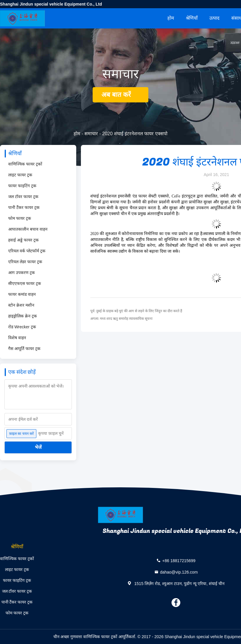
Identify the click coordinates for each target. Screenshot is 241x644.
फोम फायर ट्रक (20, 218)
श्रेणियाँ (192, 18)
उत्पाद (214, 18)
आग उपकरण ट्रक (22, 273)
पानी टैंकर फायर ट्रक (24, 207)
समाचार (91, 134)
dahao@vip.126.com (179, 572)
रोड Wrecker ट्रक (22, 327)
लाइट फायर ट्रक (20, 175)
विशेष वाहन (17, 338)
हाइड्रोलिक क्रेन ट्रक (23, 316)
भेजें (38, 447)
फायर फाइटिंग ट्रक (22, 186)
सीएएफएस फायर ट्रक (25, 283)
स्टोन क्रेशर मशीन (21, 305)
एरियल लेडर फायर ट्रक (25, 262)
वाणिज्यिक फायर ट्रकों (25, 164)
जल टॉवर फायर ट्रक (23, 197)
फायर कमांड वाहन (22, 294)
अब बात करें (120, 95)
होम (171, 18)
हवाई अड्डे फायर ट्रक (23, 240)
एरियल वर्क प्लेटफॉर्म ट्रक (27, 251)
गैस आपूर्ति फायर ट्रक (24, 349)
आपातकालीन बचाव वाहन (28, 229)
